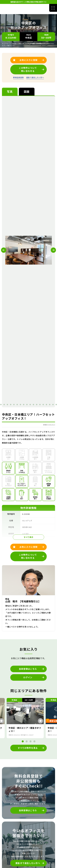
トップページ (6, 43)
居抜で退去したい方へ (35, 77)
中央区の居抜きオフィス (21, 43)
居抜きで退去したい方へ (28, 863)
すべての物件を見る (28, 748)
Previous (4, 250)
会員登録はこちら (28, 669)
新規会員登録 (18, 77)
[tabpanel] (24, 250)
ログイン (28, 677)
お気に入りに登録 (28, 547)
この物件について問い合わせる (28, 556)
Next (53, 250)
